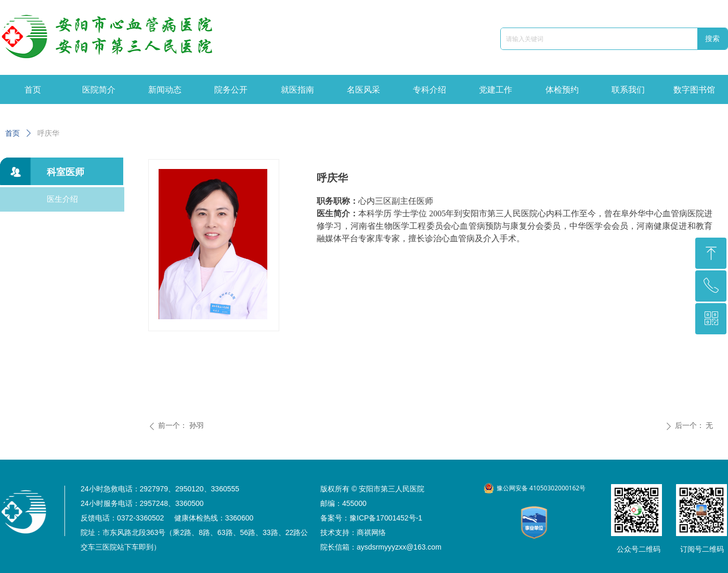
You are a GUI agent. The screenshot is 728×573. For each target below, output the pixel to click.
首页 (12, 133)
